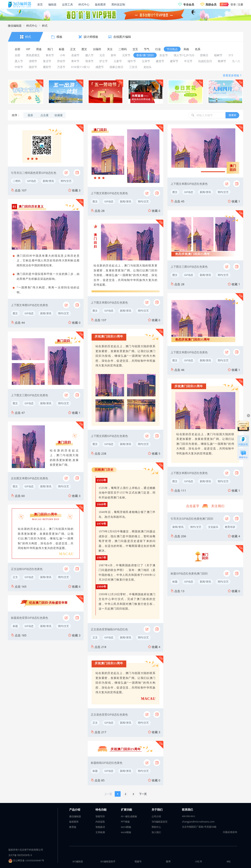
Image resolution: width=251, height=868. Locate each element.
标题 (15, 626)
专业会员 (189, 4)
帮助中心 (156, 827)
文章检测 (100, 832)
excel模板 (126, 832)
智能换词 (100, 827)
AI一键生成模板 (129, 816)
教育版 (73, 827)
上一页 (108, 794)
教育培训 (230, 527)
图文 (15, 313)
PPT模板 (125, 822)
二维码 (17, 181)
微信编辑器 (15, 26)
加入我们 (156, 832)
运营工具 (67, 4)
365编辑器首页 (160, 822)
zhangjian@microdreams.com (198, 822)
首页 (40, 4)
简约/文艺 (66, 181)
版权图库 (100, 4)
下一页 (143, 794)
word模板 (126, 827)
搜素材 (232, 115)
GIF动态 (32, 181)
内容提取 (100, 822)
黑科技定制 (118, 4)
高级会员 (211, 4)
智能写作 (100, 816)
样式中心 (84, 4)
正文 (15, 577)
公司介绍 (156, 816)
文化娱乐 (213, 527)
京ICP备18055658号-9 (20, 855)
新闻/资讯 (48, 181)
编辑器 (52, 4)
